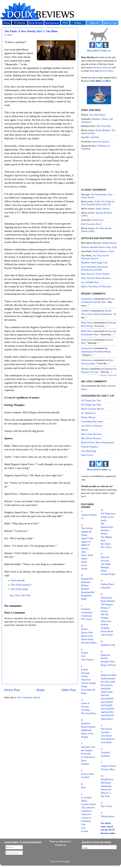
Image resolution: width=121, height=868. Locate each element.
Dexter (84, 629)
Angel (84, 562)
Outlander (106, 588)
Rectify (104, 658)
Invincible (86, 754)
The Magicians (108, 513)
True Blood (106, 736)
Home (41, 690)
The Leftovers (88, 808)
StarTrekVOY (108, 715)
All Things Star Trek (91, 400)
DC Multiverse (88, 413)
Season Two (98, 220)
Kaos (84, 787)
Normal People (108, 574)
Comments (12, 853)
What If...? (106, 793)
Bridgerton (86, 595)
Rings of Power (108, 665)
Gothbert (85, 311)
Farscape (85, 673)
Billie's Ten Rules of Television (96, 286)
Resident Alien (108, 662)
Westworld (106, 789)
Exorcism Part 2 (94, 224)
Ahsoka (85, 548)
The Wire (105, 796)
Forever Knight (88, 683)
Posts (10, 847)
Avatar (84, 569)
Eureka (84, 653)
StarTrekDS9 (107, 699)
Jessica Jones (87, 774)
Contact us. (60, 845)
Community (87, 612)
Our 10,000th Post (90, 282)
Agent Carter (87, 538)
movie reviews (106, 71)
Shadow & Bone (109, 675)
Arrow (84, 565)
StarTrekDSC (107, 702)
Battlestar (86, 582)
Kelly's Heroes (103, 209)
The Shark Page (89, 451)
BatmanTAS (87, 579)
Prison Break (107, 631)
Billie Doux (87, 322)
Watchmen (106, 783)
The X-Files (107, 806)
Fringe (84, 686)
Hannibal (85, 723)
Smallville (106, 688)
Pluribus (105, 618)
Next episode (18, 580)
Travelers (105, 732)
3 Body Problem (89, 515)
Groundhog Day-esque (92, 421)
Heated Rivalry (88, 727)
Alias (84, 552)
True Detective (108, 739)
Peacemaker (107, 598)
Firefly (84, 676)
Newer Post (12, 690)
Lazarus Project (89, 804)
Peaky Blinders (108, 601)
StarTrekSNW (108, 709)
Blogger (66, 861)
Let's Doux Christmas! (92, 426)
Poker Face (106, 621)
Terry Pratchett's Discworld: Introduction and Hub (95, 268)
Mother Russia (110, 243)
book (92, 71)
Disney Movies (88, 417)
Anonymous (87, 299)
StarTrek (105, 695)
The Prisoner (107, 635)
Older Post (68, 690)
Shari (17, 595)
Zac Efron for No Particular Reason (95, 257)
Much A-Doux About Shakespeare (98, 442)
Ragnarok (105, 655)
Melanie (85, 369)
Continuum (86, 616)
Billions (85, 585)
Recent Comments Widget (110, 376)
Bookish (85, 589)
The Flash (26, 595)
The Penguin (107, 604)
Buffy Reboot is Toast (103, 251)
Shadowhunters (108, 678)
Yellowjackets (108, 816)
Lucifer (85, 831)
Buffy (84, 599)
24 (82, 518)
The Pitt (105, 614)
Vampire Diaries (109, 766)
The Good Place (89, 713)
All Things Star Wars (91, 405)
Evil (83, 656)
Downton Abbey (89, 643)
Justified (85, 777)
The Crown (87, 619)
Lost (83, 828)
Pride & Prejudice (90, 447)
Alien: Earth (87, 555)
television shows (100, 67)
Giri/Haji (85, 710)
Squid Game (107, 692)
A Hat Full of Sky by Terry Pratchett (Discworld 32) (98, 203)
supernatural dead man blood (96, 352)
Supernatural (107, 719)
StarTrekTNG (107, 712)
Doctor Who (87, 632)
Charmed (85, 609)
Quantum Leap (108, 645)
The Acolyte (87, 528)
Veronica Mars (108, 769)
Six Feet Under (108, 682)
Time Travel (87, 455)
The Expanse (87, 659)
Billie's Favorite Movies (93, 409)
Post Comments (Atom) (29, 697)
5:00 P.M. (95, 137)
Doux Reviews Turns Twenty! (95, 274)
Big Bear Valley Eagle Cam (94, 262)
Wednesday (106, 786)
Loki (83, 824)
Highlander (86, 730)
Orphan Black (107, 584)
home (19, 589)
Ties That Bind (104, 126)
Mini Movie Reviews (91, 438)
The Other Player (97, 115)
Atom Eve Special (101, 142)
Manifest (105, 530)
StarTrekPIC (107, 705)
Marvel (85, 430)
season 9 (21, 585)
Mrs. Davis (106, 547)
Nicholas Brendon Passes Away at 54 (99, 247)
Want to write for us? (60, 841)
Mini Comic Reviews (91, 434)
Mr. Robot (106, 544)
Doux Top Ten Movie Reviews (96, 278)
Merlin (104, 534)
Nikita (104, 571)
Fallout (84, 670)
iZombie (85, 764)
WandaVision (107, 779)
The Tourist (106, 729)
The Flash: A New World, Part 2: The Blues (31, 31)
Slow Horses (107, 685)
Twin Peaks (106, 742)
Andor (84, 559)
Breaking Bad (88, 592)
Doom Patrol (87, 639)
